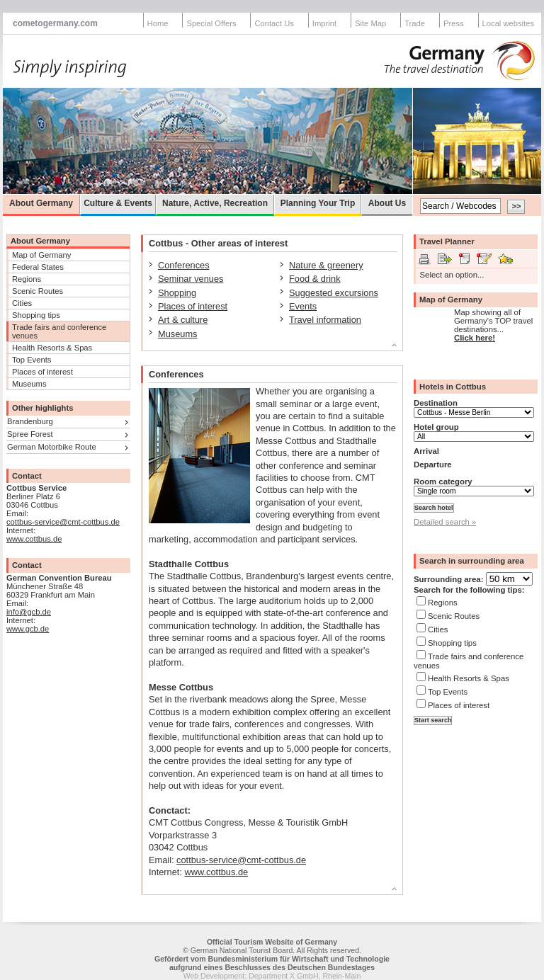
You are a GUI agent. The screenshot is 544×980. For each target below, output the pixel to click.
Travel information (325, 320)
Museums (29, 384)
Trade (415, 23)
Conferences (184, 265)
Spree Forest (30, 434)
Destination (436, 403)
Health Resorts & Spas (52, 348)
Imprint (324, 23)
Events (303, 306)
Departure (433, 465)
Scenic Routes (38, 291)
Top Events (32, 360)
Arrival (426, 451)
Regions (27, 279)
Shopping (177, 293)
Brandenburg (30, 421)
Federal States (38, 267)
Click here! (475, 338)
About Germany (41, 203)
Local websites (508, 23)
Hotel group (436, 427)
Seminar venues (191, 279)
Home (158, 23)
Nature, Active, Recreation (215, 203)
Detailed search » (445, 522)
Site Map (370, 23)
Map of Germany (41, 255)
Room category (443, 482)
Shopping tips (36, 315)
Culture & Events (118, 203)
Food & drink (315, 279)
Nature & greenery (326, 265)
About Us (387, 203)
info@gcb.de (29, 612)
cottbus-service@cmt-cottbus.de (63, 522)
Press (454, 23)
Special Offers (211, 23)
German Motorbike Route (52, 447)
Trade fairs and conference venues (59, 331)
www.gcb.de (28, 629)
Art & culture (183, 320)
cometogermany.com (55, 23)
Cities (22, 303)
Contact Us (274, 23)
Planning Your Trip (318, 203)
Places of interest (42, 372)
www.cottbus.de (34, 539)
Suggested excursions (334, 293)
